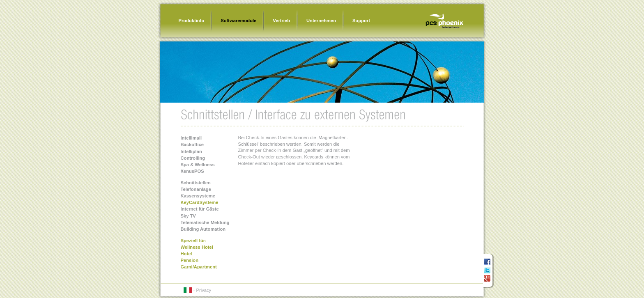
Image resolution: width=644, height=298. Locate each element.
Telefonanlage (196, 189)
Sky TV (188, 216)
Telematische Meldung (205, 222)
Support (361, 21)
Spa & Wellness (198, 165)
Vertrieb (281, 21)
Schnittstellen (196, 183)
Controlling (193, 158)
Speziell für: (194, 241)
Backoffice (192, 144)
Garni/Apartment (199, 267)
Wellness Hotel (197, 247)
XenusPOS (192, 171)
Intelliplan (191, 151)
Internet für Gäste (200, 209)
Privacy (204, 290)
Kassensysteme (198, 196)
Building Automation (203, 229)
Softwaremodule (238, 21)
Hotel (186, 254)
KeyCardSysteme (200, 202)
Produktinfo (192, 21)
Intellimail (191, 138)
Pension (190, 260)
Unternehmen (321, 21)
